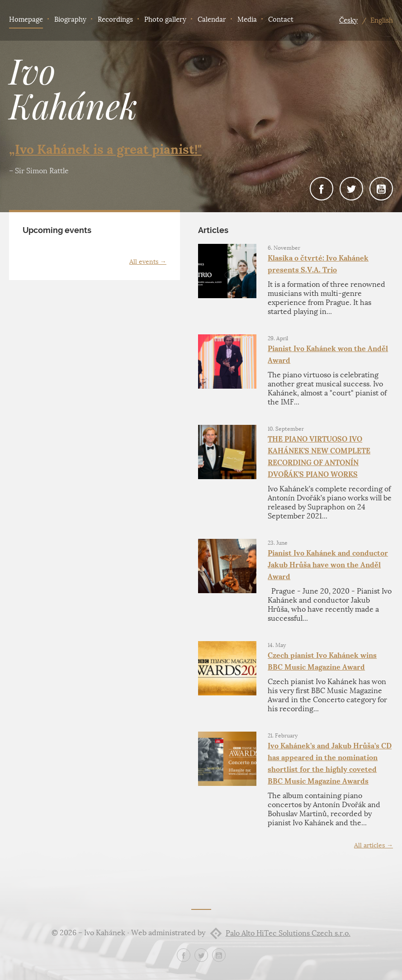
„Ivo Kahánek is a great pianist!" (105, 149)
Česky (348, 20)
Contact (281, 19)
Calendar (212, 19)
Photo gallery (165, 19)
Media (247, 19)
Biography (70, 19)
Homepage (26, 19)
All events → (148, 262)
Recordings (115, 19)
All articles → (374, 845)
